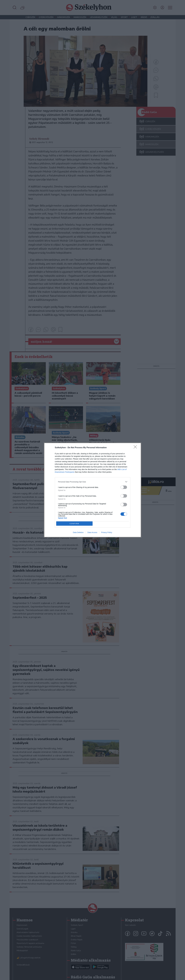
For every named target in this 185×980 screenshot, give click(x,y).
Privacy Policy (107, 532)
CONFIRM (74, 524)
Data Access (92, 532)
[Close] (136, 448)
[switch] (124, 487)
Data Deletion (78, 532)
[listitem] (93, 482)
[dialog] (93, 490)
